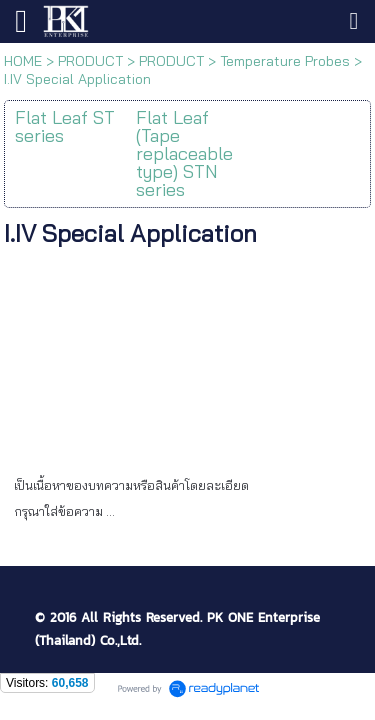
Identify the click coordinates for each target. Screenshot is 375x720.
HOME (23, 61)
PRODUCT (90, 61)
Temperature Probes (285, 61)
